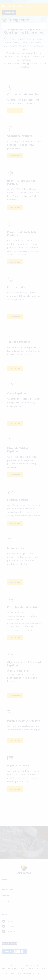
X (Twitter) (9, 931)
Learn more (15, 111)
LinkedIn (8, 921)
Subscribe (9, 12)
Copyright (6, 966)
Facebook (9, 926)
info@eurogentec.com (28, 968)
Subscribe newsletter (10, 944)
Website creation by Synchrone (31, 973)
